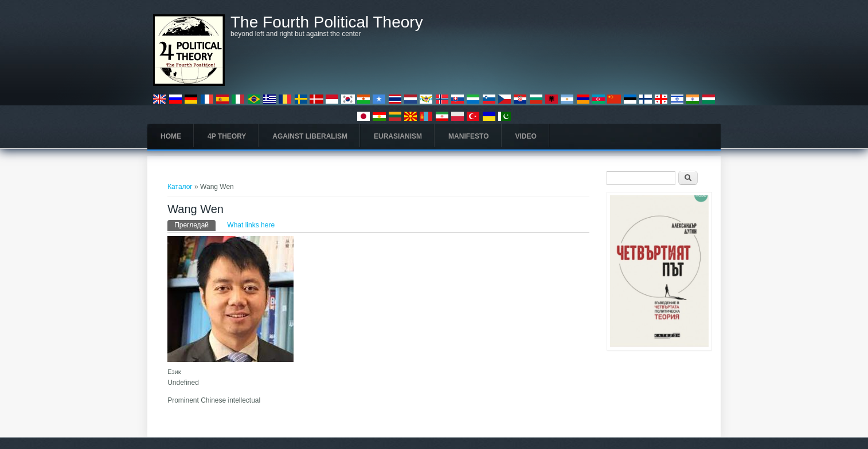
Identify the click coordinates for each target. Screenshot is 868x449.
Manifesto (468, 136)
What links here (251, 225)
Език (174, 372)
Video (526, 136)
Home (171, 136)
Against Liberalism (310, 136)
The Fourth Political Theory (327, 22)
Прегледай (195, 224)
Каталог (180, 187)
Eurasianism (398, 136)
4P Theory (227, 136)
